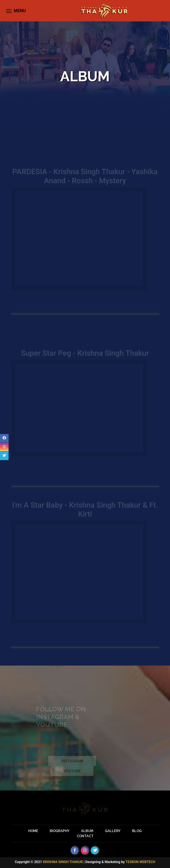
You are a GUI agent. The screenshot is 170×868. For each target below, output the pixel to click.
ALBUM (87, 831)
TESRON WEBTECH (140, 862)
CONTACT (85, 836)
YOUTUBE (72, 774)
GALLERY (113, 831)
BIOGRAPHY (60, 831)
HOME (33, 831)
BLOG (137, 831)
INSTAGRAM (72, 763)
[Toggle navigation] (16, 11)
